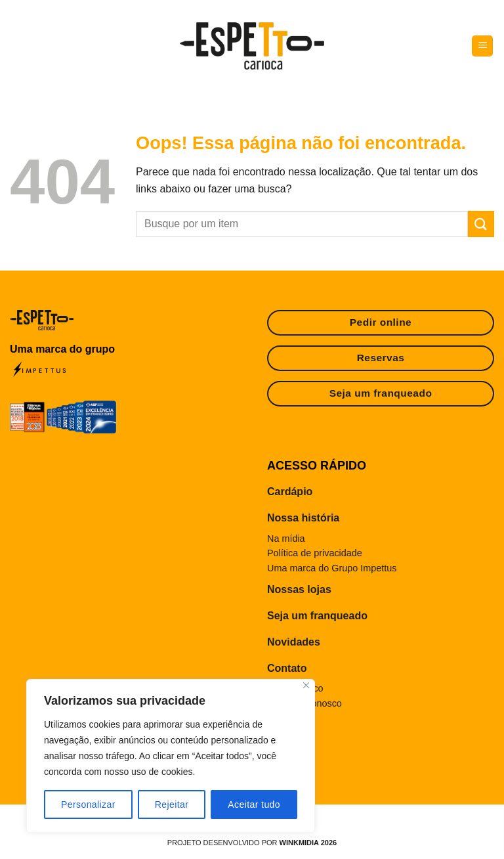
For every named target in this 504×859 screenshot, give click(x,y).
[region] (171, 756)
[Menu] (482, 46)
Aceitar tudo (254, 804)
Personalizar (88, 804)
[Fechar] (306, 685)
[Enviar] (481, 224)
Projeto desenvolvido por (252, 843)
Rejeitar (172, 804)
